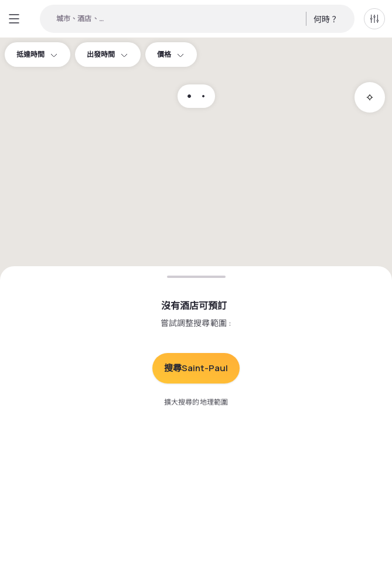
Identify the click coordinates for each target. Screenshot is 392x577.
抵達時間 (38, 54)
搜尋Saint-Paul (196, 368)
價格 (171, 54)
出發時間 (108, 54)
